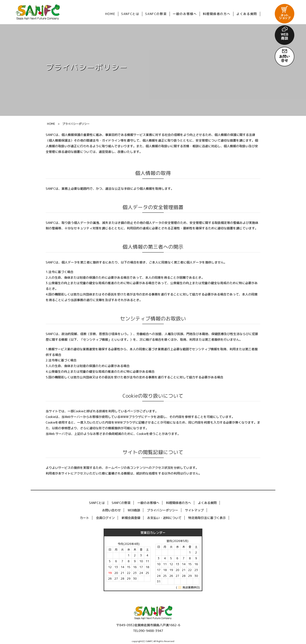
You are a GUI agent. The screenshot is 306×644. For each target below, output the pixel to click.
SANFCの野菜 (121, 503)
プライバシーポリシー (163, 510)
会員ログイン (105, 518)
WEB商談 (134, 510)
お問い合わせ (111, 510)
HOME (51, 124)
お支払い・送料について (164, 518)
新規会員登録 (131, 518)
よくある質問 (207, 503)
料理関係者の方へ (179, 503)
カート (85, 518)
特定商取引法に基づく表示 (207, 518)
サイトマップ (194, 510)
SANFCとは (97, 503)
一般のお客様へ (148, 503)
